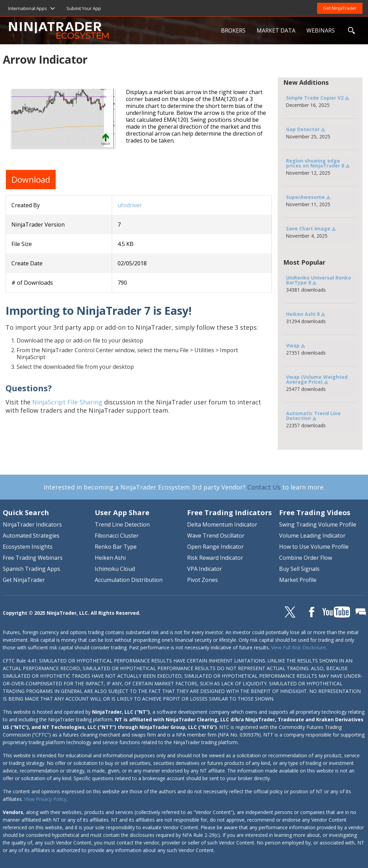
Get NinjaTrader (340, 8)
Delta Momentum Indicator (222, 524)
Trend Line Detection (122, 524)
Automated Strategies (31, 536)
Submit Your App (84, 8)
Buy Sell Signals (299, 569)
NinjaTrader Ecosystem (112, 30)
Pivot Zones (203, 580)
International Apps (28, 8)
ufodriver (130, 205)
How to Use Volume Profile (314, 547)
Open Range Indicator (215, 547)
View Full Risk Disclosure (298, 647)
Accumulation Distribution (129, 580)
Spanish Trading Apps (31, 569)
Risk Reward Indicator (215, 558)
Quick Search (26, 513)
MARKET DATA (276, 30)
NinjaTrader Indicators (32, 524)
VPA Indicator (205, 569)
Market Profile (298, 580)
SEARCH (351, 30)
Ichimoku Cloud (115, 569)
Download (31, 179)
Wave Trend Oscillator (216, 536)
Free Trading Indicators (229, 513)
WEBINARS (321, 30)
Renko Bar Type (116, 547)
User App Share (122, 513)
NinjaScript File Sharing (67, 402)
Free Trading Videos (315, 513)
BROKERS (233, 30)
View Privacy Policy (45, 799)
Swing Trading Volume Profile (318, 524)
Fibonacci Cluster (117, 536)
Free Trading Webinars (33, 558)
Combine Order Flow (306, 558)
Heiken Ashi (110, 558)
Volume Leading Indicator (312, 536)
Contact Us (264, 487)
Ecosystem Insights (28, 547)
